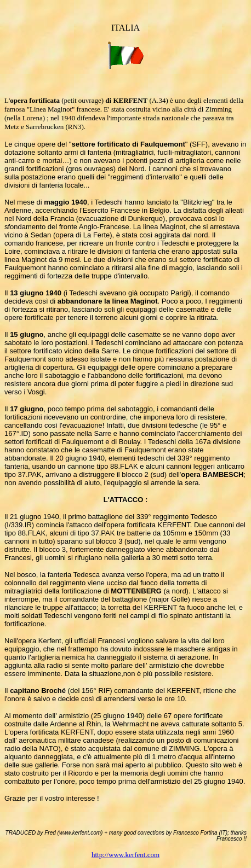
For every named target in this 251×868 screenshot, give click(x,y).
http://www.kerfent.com (125, 855)
